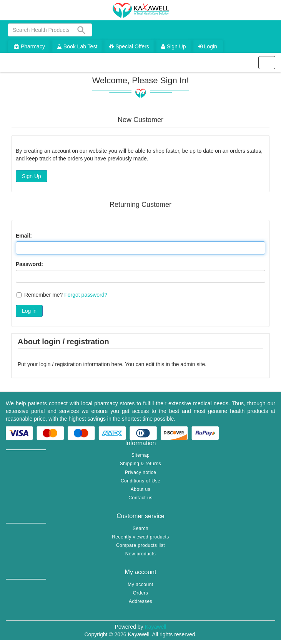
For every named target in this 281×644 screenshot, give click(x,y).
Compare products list (140, 545)
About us (140, 489)
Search (140, 528)
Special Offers (129, 46)
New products (140, 554)
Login (208, 46)
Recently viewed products (140, 537)
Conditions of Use (140, 481)
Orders (141, 593)
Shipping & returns (141, 464)
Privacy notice (141, 472)
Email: (24, 236)
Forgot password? (86, 295)
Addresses (140, 601)
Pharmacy (29, 46)
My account (140, 585)
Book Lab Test (77, 46)
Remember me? (43, 295)
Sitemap (141, 455)
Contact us (140, 498)
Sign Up (174, 46)
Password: (29, 264)
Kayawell (155, 627)
